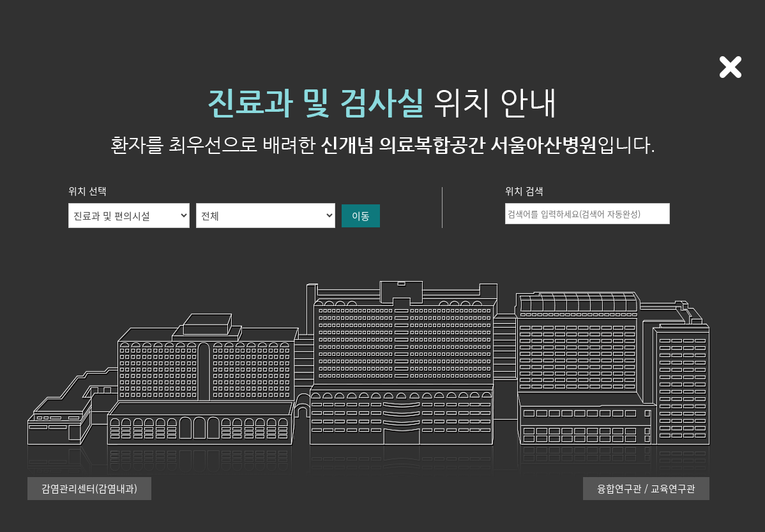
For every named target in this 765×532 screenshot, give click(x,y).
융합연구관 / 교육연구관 (646, 489)
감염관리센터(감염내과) (89, 489)
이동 (361, 216)
